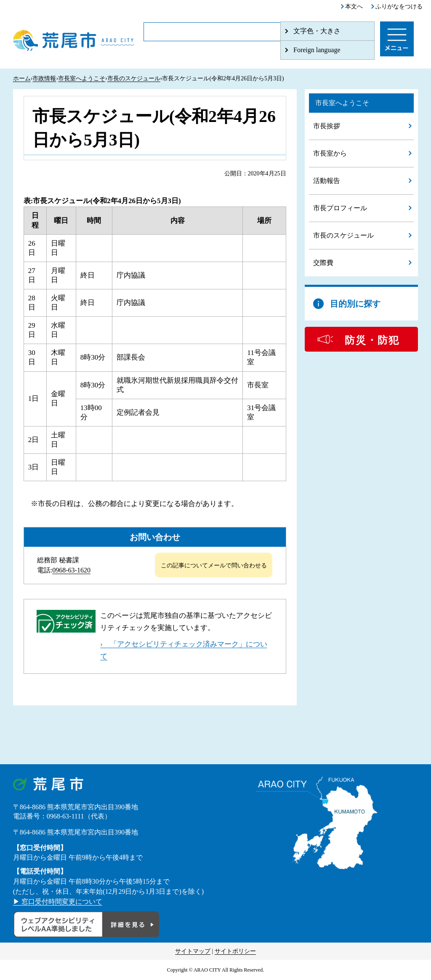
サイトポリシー (235, 951)
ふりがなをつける (399, 7)
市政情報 (44, 78)
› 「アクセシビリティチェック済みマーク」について (184, 650)
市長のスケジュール (134, 78)
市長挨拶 (327, 126)
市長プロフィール (340, 208)
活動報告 (327, 181)
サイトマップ (193, 951)
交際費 (323, 263)
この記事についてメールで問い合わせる (214, 565)
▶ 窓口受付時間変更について (58, 902)
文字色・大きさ (317, 31)
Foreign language (317, 50)
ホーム (22, 78)
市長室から (330, 153)
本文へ (354, 7)
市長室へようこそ (82, 78)
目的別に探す (355, 304)
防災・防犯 (372, 340)
